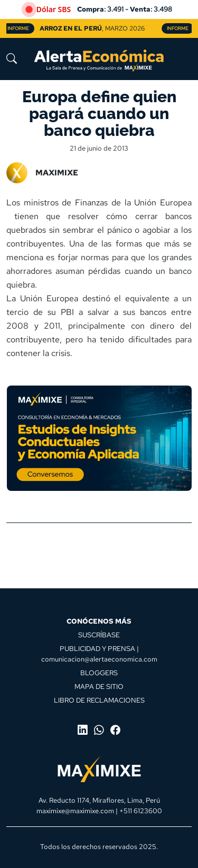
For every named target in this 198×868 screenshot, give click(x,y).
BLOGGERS (99, 673)
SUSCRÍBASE (99, 635)
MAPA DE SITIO (99, 686)
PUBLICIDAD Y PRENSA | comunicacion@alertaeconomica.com (99, 654)
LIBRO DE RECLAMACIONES (99, 700)
